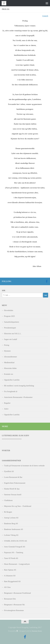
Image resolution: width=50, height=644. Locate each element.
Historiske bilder (10, 368)
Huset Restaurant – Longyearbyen (17, 564)
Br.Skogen (8, 512)
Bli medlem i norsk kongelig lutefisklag (19, 386)
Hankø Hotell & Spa (12, 489)
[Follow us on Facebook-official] (47, 281)
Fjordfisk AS (9, 471)
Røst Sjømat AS (10, 570)
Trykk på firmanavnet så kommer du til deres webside (24, 466)
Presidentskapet (10, 328)
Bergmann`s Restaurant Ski (14, 605)
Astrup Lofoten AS (11, 518)
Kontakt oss (9, 374)
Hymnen (7, 351)
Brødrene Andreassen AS (14, 529)
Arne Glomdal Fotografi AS (15, 547)
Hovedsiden (9, 310)
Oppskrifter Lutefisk (12, 380)
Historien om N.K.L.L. (13, 334)
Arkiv (6, 409)
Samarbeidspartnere (12, 322)
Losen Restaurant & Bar (13, 477)
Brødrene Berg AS (11, 524)
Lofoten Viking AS (11, 535)
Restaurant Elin (10, 599)
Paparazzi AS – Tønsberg (14, 552)
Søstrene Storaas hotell (13, 495)
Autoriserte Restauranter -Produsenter (18, 397)
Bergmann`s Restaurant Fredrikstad (17, 593)
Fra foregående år (11, 391)
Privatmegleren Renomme (14, 610)
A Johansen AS (10, 576)
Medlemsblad (9, 362)
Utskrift (45, 16)
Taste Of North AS (11, 558)
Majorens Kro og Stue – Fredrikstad (18, 506)
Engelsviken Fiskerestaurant (15, 483)
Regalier (7, 403)
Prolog (7, 345)
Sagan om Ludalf (11, 339)
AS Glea (7, 587)
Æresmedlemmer (10, 357)
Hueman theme (37, 631)
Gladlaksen (8, 500)
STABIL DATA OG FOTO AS (16, 541)
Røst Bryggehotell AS (12, 581)
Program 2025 (9, 316)
